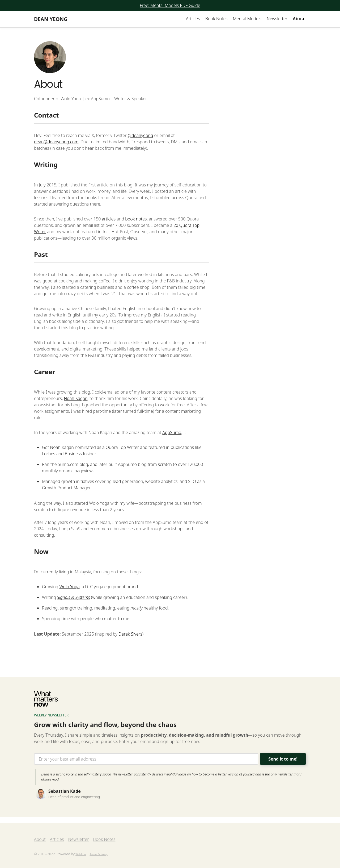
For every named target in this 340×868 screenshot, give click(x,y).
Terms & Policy (98, 854)
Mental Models (247, 19)
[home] (51, 19)
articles (109, 220)
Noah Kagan (76, 399)
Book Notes (216, 19)
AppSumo (172, 433)
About (299, 19)
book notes (136, 220)
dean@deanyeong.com (56, 143)
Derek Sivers (130, 635)
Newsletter (277, 19)
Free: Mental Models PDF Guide (170, 5)
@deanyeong (141, 136)
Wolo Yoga (69, 587)
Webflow (81, 854)
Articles (193, 19)
